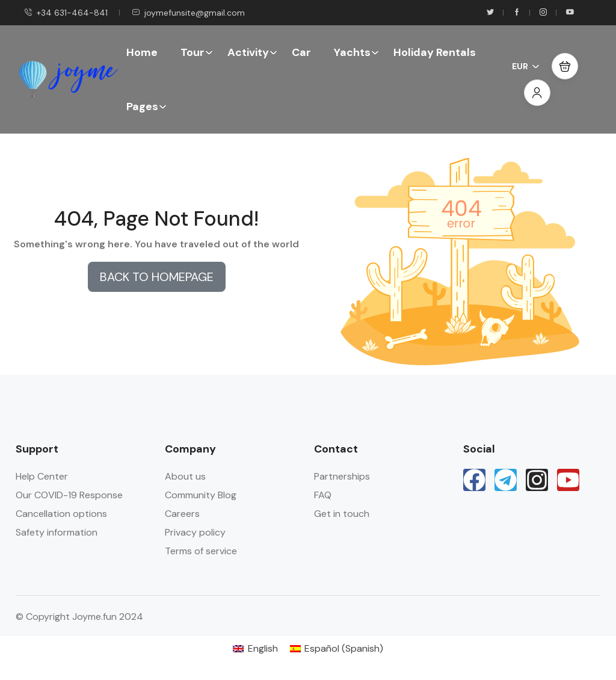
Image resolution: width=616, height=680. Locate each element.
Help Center (42, 476)
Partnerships (342, 476)
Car (301, 52)
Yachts (356, 52)
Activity (252, 52)
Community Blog (201, 495)
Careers (182, 514)
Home (142, 52)
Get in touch (342, 514)
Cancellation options (61, 514)
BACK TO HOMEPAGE (157, 277)
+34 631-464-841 (66, 13)
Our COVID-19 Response (69, 495)
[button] (565, 66)
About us (185, 476)
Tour (197, 52)
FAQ (323, 495)
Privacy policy (195, 532)
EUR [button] (526, 66)
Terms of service (201, 551)
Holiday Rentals (435, 52)
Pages (146, 107)
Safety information (57, 532)
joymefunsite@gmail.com (188, 13)
